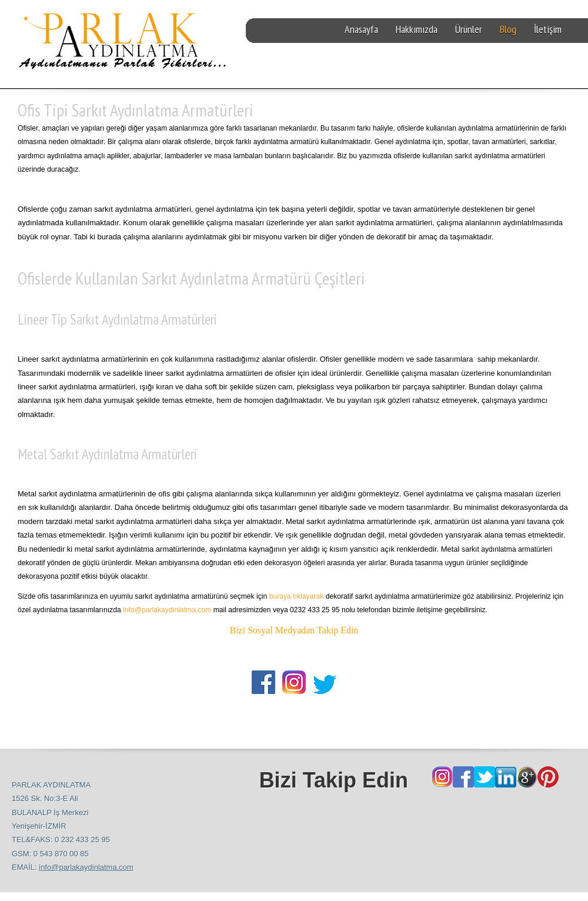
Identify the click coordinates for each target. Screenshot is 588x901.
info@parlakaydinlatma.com (167, 610)
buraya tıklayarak (297, 596)
